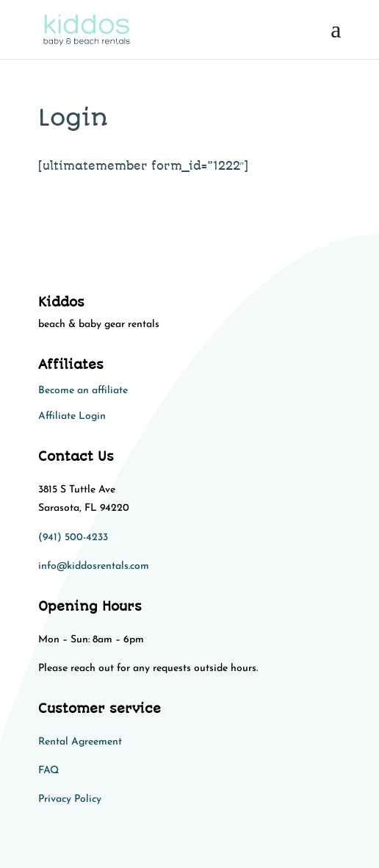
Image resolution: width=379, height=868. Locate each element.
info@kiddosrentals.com (94, 566)
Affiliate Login (72, 416)
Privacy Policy (70, 799)
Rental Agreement (80, 742)
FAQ (48, 771)
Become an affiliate (83, 391)
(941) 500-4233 (73, 538)
